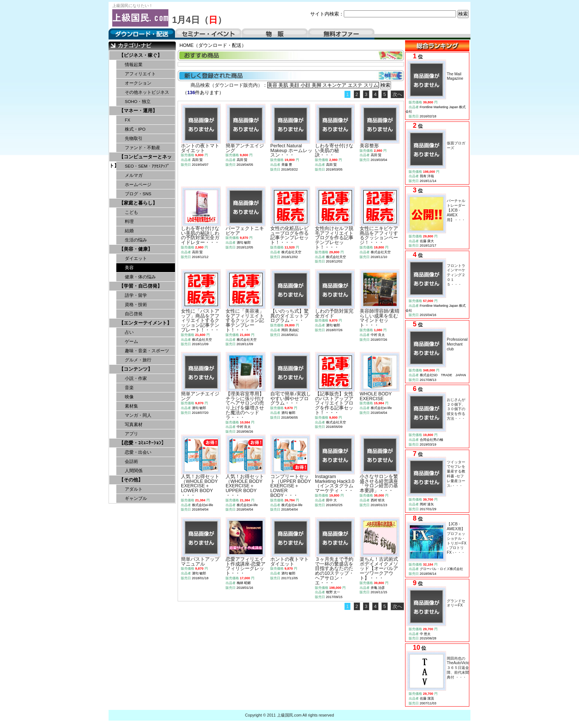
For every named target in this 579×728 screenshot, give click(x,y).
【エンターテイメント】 (145, 323)
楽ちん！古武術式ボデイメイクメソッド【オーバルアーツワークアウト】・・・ (379, 569)
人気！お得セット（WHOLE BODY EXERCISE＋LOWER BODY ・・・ (200, 486)
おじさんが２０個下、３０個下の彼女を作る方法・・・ (456, 409)
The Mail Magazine (455, 76)
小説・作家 (136, 378)
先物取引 (134, 138)
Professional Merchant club (457, 344)
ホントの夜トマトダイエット (200, 148)
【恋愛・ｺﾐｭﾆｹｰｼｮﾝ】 (143, 443)
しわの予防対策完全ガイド (334, 313)
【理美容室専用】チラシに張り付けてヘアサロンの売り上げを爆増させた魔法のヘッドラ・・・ (245, 406)
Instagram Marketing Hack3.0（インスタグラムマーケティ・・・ (335, 483)
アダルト (134, 489)
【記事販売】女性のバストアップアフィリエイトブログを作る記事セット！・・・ (334, 403)
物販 (275, 34)
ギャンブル (136, 498)
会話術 (131, 461)
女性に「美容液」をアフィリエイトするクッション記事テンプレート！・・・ (245, 320)
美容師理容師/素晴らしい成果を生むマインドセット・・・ (380, 318)
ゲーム (131, 341)
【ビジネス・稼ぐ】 (141, 55)
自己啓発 (134, 314)
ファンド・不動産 (143, 148)
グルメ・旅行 (138, 360)
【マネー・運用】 (138, 111)
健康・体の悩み (140, 277)
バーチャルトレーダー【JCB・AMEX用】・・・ (456, 210)
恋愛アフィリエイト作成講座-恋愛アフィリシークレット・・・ (246, 566)
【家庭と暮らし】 (138, 203)
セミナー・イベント (208, 34)
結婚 (129, 231)
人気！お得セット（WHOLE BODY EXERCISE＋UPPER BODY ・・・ (245, 486)
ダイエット (136, 258)
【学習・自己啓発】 (141, 286)
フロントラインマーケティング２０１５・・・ (456, 275)
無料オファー (341, 34)
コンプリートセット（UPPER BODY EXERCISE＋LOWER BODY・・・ (291, 486)
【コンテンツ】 (136, 369)
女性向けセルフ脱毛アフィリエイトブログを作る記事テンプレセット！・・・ (334, 238)
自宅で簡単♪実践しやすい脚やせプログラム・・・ (291, 399)
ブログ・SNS (138, 194)
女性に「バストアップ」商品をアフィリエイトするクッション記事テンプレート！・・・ (200, 320)
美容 (129, 268)
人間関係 (134, 471)
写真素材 (134, 425)
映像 (129, 397)
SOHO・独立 (138, 102)
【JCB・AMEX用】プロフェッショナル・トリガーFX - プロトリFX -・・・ (457, 538)
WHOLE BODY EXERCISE (376, 396)
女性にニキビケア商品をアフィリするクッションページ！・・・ (379, 235)
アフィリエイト (140, 74)
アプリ (131, 434)
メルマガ (134, 175)
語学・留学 (136, 295)
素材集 (131, 406)
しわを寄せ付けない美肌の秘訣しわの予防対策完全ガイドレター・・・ (200, 235)
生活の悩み (136, 240)
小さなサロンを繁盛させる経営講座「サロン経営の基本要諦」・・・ (379, 483)
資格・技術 (136, 305)
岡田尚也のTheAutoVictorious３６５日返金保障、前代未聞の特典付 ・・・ (462, 668)
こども (131, 212)
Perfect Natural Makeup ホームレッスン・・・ (291, 150)
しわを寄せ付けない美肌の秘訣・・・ (334, 150)
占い (129, 332)
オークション (138, 83)
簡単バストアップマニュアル (200, 562)
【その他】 (131, 480)
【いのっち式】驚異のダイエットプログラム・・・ (289, 316)
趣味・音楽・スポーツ (147, 351)
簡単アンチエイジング (245, 148)
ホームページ (138, 185)
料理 (129, 222)
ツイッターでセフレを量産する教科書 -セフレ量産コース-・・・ (456, 474)
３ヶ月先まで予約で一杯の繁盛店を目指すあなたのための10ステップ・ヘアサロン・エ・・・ (334, 571)
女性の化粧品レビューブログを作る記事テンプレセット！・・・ (289, 235)
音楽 (129, 388)
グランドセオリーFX (456, 603)
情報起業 (134, 65)
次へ (397, 94)
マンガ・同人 (138, 415)
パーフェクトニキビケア (245, 231)
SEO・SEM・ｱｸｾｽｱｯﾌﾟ (147, 166)
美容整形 (369, 146)
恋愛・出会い (138, 452)
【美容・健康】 (136, 249)
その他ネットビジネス (147, 92)
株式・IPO (135, 129)
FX (128, 120)
